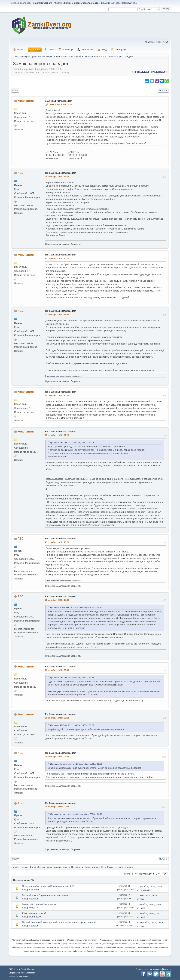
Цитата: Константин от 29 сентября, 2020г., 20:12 (76, 814)
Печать (163, 91)
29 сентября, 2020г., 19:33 (57, 600)
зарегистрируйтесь (126, 3)
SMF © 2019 (14, 969)
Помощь (139, 969)
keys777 (33, 908)
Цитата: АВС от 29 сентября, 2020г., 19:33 (72, 677)
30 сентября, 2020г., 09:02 (57, 757)
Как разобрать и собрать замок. (39, 904)
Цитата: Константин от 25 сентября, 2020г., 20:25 (76, 607)
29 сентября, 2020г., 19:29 (57, 542)
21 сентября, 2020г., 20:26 (57, 258)
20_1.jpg (52, 152)
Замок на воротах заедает (59, 101)
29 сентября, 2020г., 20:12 (57, 718)
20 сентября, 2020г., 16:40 (60, 104)
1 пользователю (52, 376)
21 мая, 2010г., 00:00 (147, 896)
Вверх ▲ (167, 969)
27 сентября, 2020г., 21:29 (57, 435)
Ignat (142, 908)
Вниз (15, 91)
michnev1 (34, 890)
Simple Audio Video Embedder (22, 973)
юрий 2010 (35, 917)
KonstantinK (146, 890)
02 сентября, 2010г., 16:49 (150, 923)
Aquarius (34, 899)
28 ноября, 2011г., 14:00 (149, 905)
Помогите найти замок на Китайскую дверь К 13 (48, 886)
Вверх (16, 859)
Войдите (106, 3)
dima (142, 899)
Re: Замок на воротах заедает (61, 173)
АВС (21, 173)
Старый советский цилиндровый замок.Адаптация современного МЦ (60, 922)
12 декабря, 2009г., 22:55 (150, 887)
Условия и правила (153, 969)
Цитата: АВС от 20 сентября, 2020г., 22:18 (72, 442)
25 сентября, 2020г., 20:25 (57, 395)
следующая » (159, 72)
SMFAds (12, 976)
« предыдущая (140, 72)
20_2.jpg (74, 152)
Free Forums (24, 976)
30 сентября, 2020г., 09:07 (57, 807)
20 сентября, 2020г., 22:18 (57, 176)
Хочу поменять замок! (34, 913)
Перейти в (128, 874)
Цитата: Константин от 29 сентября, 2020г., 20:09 (76, 764)
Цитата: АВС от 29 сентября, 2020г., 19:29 (72, 725)
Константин (26, 101)
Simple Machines (28, 969)
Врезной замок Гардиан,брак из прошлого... (46, 895)
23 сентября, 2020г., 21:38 (57, 314)
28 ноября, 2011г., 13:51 (149, 914)
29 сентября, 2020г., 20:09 (57, 670)
